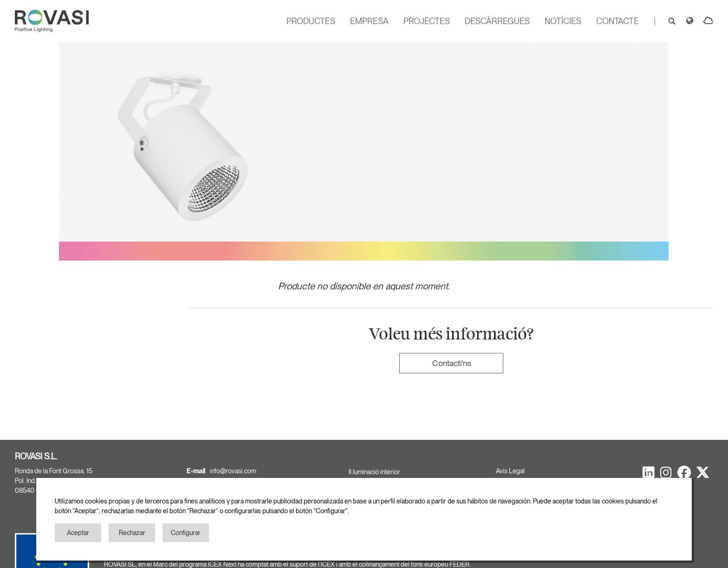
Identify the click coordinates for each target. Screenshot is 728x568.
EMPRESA (369, 21)
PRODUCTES (311, 21)
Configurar (186, 533)
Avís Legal (510, 471)
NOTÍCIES (563, 21)
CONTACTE (617, 21)
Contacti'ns (452, 363)
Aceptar (78, 533)
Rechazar (132, 533)
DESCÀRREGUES (497, 21)
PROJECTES (427, 21)
